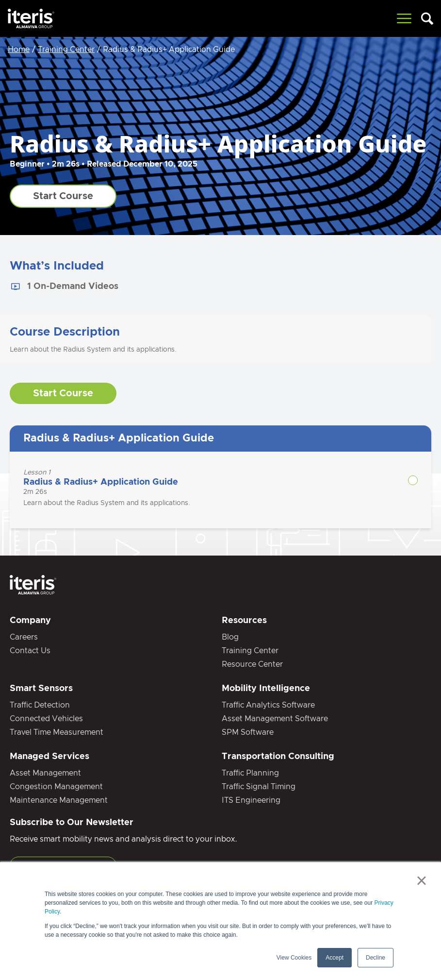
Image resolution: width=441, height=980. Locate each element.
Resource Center (252, 664)
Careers (24, 637)
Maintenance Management (59, 800)
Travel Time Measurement (57, 732)
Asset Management (45, 773)
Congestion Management (56, 787)
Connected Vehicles (46, 719)
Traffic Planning (250, 773)
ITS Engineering (251, 800)
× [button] (421, 880)
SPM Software (248, 732)
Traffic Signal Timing (259, 787)
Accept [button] (335, 958)
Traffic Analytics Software (268, 705)
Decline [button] (376, 958)
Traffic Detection (40, 705)
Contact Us (30, 651)
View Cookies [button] (294, 958)
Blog (230, 637)
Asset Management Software (275, 719)
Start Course (63, 196)
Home (19, 50)
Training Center (66, 50)
